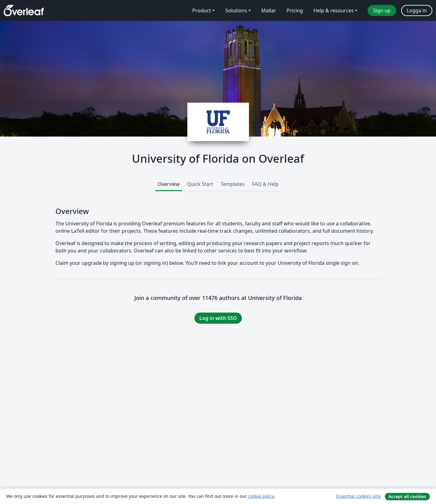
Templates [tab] (233, 184)
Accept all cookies (407, 496)
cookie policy (261, 496)
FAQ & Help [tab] (265, 184)
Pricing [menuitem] (295, 10)
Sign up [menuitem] (382, 10)
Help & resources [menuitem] (334, 10)
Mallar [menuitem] (269, 10)
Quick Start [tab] (200, 184)
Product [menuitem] (202, 10)
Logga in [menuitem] (417, 10)
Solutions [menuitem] (236, 10)
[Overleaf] (24, 10)
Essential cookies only (359, 496)
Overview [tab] (169, 184)
